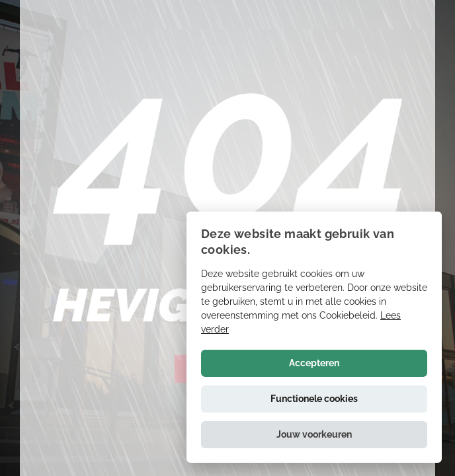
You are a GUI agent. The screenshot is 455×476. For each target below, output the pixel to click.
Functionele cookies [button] (314, 399)
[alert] (314, 337)
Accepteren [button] (314, 363)
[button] (314, 435)
